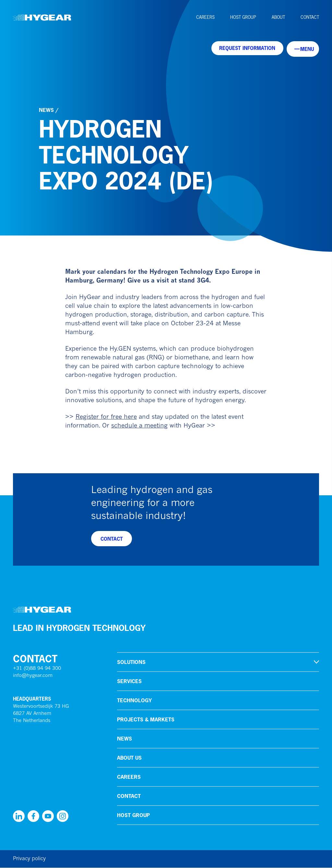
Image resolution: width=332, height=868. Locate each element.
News (46, 110)
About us (129, 758)
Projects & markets (146, 720)
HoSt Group (243, 17)
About (278, 17)
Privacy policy (29, 859)
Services (129, 681)
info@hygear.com (33, 676)
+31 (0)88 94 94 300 (37, 669)
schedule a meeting (139, 426)
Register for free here (106, 417)
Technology (134, 701)
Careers (205, 17)
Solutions (131, 662)
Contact (310, 17)
